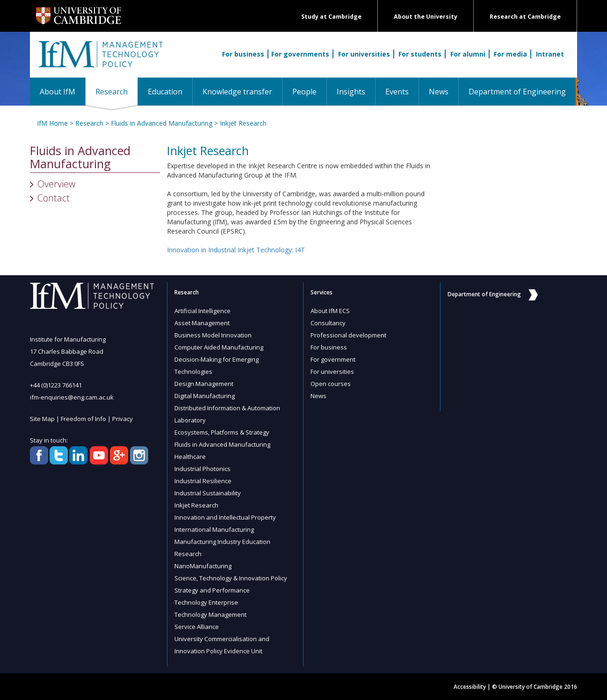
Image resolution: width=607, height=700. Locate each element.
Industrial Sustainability (208, 493)
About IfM (58, 92)
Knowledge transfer (237, 92)
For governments (300, 54)
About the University (426, 17)
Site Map (42, 419)
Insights (351, 92)
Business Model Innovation (213, 335)
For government (333, 359)
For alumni (468, 54)
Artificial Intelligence (202, 311)
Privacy (123, 419)
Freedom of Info (83, 419)
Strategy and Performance (212, 590)
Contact (54, 198)
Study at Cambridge (331, 17)
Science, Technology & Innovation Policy (231, 578)
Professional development (348, 335)
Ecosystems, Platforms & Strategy (222, 432)
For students (420, 54)
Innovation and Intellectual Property (225, 517)
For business (243, 54)
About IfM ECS (330, 311)
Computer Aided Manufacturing (219, 347)
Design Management (204, 384)
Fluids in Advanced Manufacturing (162, 123)
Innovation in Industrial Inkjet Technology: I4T (236, 250)
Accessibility (470, 687)
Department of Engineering (517, 92)
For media (510, 54)
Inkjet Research (243, 123)
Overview (56, 184)
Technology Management (210, 614)
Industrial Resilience (203, 481)
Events (397, 92)
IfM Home (52, 123)
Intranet (550, 54)
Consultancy (328, 323)
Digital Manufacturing (205, 396)
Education (165, 92)
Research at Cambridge (525, 17)
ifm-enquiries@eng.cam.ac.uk (72, 397)
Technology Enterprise (206, 602)
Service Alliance (197, 627)
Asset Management (202, 323)
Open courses (331, 384)
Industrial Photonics (202, 469)
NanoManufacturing (203, 566)
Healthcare (190, 457)
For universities (364, 54)
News (439, 92)
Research (116, 91)
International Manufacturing (214, 529)
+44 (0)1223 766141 (56, 385)
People (304, 92)
